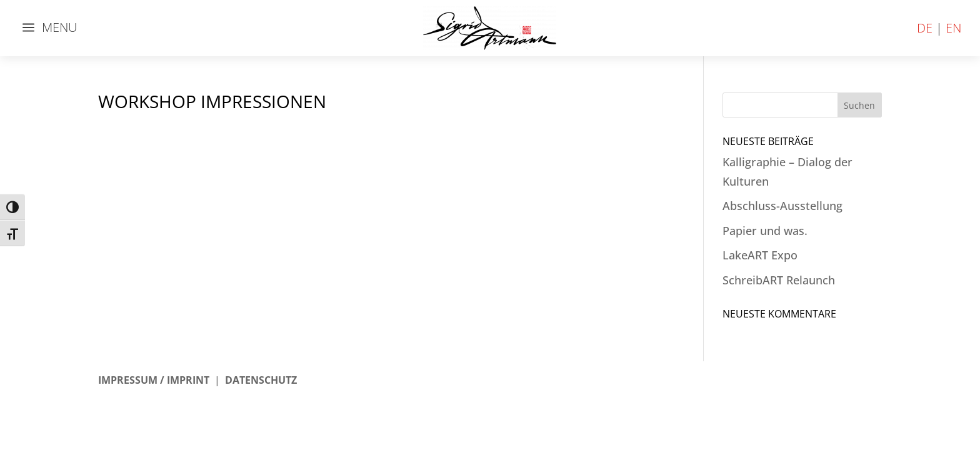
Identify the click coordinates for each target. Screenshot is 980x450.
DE (925, 28)
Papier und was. (765, 231)
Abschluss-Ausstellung (782, 206)
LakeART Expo (760, 255)
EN (953, 28)
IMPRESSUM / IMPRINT (154, 380)
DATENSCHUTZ (261, 380)
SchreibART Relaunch (779, 280)
